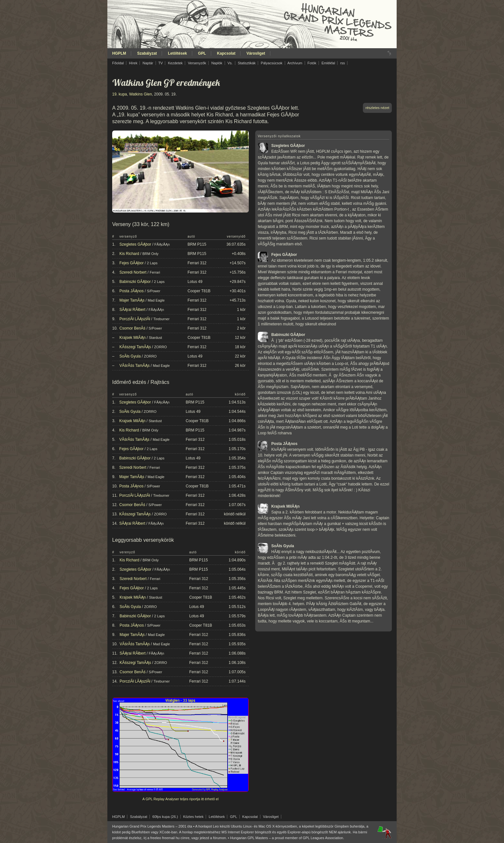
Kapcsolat (226, 53)
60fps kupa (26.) (165, 817)
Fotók (312, 63)
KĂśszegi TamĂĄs (135, 347)
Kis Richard (129, 254)
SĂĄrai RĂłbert (133, 310)
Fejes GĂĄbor (132, 263)
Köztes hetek (194, 817)
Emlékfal (328, 63)
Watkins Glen (141, 94)
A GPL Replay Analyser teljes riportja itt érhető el (180, 799)
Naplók (217, 63)
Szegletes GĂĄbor (135, 244)
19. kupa (120, 94)
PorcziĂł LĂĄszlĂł (135, 319)
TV (160, 63)
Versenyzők (197, 63)
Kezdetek (175, 63)
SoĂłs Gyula (130, 356)
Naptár (148, 63)
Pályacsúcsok (271, 63)
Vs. (230, 63)
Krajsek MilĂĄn (133, 338)
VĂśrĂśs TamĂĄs (135, 366)
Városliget (256, 53)
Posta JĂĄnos (132, 291)
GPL (202, 53)
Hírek (133, 63)
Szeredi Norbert (133, 272)
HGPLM (119, 53)
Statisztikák (247, 63)
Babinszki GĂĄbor (135, 282)
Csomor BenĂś (133, 328)
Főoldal (118, 63)
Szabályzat (147, 53)
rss (342, 63)
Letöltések (177, 53)
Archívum (295, 63)
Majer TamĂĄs (132, 300)
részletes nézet (377, 108)
